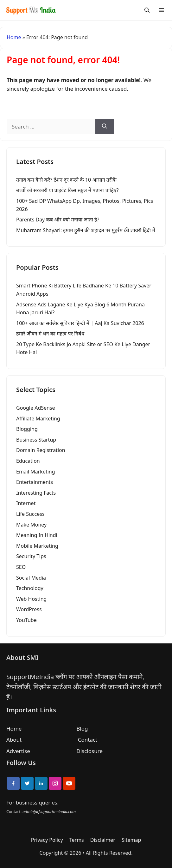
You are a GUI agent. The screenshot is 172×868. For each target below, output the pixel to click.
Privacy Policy (47, 840)
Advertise (18, 751)
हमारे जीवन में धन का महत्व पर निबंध (50, 334)
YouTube (26, 620)
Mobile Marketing (37, 546)
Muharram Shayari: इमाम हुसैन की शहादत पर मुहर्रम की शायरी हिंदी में (86, 230)
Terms (77, 840)
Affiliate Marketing (38, 419)
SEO (21, 567)
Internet (26, 503)
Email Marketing (36, 472)
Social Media (31, 578)
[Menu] (162, 10)
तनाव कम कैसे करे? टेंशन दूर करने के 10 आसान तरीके (66, 180)
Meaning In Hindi (37, 535)
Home (14, 37)
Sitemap (131, 840)
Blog (82, 729)
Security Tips (31, 556)
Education (28, 461)
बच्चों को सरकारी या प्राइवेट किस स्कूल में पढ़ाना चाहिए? (67, 190)
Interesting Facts (36, 493)
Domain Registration (41, 450)
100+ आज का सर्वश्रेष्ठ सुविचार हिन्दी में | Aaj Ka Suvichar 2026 (80, 323)
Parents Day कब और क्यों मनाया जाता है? (58, 220)
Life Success (30, 514)
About (14, 740)
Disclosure (89, 751)
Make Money (31, 525)
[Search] (147, 10)
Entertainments (35, 482)
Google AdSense (36, 408)
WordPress (29, 609)
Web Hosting (31, 599)
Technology (30, 588)
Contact (88, 740)
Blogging (27, 429)
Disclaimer (103, 840)
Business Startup (36, 440)
